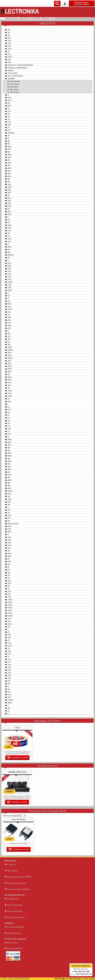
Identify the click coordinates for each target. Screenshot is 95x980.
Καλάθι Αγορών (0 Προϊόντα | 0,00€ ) (82, 4)
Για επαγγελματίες (14, 933)
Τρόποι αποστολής (14, 911)
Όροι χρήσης (11, 871)
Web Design (60, 979)
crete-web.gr (89, 979)
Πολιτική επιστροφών (15, 917)
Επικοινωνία (11, 943)
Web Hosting (75, 979)
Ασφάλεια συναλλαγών (16, 883)
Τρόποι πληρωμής (13, 905)
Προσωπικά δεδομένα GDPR (18, 877)
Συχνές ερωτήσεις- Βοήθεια (18, 889)
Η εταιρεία (11, 864)
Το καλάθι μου (12, 899)
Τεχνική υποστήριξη (14, 927)
